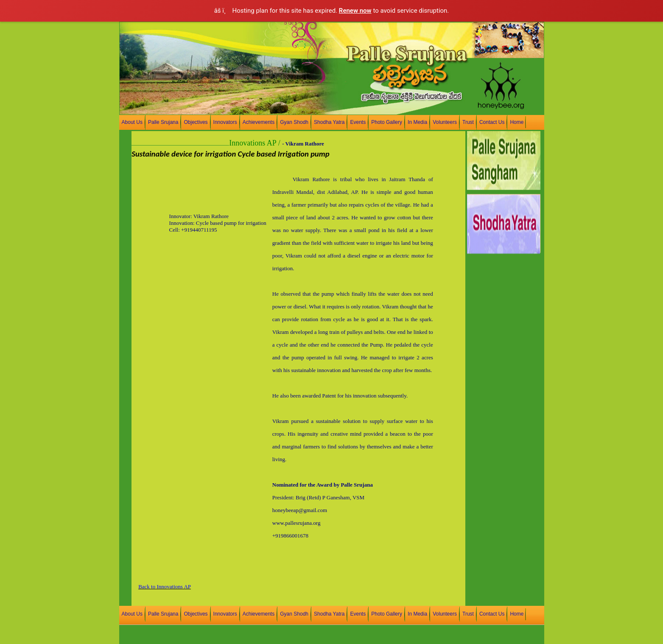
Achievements (259, 122)
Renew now (355, 11)
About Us (132, 122)
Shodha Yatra (329, 122)
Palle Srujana (163, 122)
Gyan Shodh (294, 122)
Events (358, 122)
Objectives (196, 122)
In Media (417, 122)
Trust (468, 122)
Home (517, 122)
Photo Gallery (387, 122)
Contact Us (492, 122)
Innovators (225, 122)
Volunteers (445, 122)
